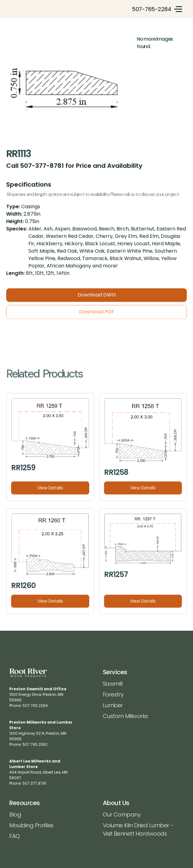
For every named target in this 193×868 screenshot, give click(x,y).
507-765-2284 (151, 9)
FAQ (15, 836)
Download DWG (97, 298)
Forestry (113, 694)
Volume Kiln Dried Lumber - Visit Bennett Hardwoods (138, 829)
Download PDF (97, 315)
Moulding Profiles (31, 825)
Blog (15, 814)
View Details (50, 492)
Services (115, 672)
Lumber (113, 705)
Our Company (122, 814)
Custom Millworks (125, 716)
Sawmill (113, 684)
